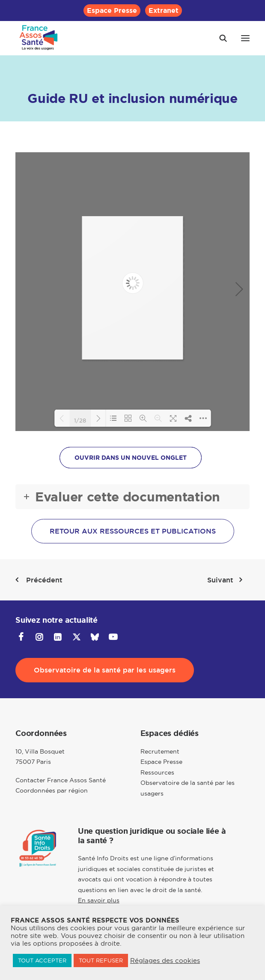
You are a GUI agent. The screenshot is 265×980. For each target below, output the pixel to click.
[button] (245, 38)
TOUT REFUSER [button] (101, 960)
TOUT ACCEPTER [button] (42, 960)
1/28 (80, 420)
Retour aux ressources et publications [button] (133, 531)
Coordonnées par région (52, 790)
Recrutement (160, 751)
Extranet (164, 11)
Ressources (157, 772)
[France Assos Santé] (39, 38)
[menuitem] (112, 11)
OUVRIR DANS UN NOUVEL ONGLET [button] (131, 458)
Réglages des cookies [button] (165, 961)
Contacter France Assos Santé (61, 780)
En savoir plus (99, 900)
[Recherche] (219, 38)
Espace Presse (112, 11)
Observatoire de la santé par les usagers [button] (105, 670)
